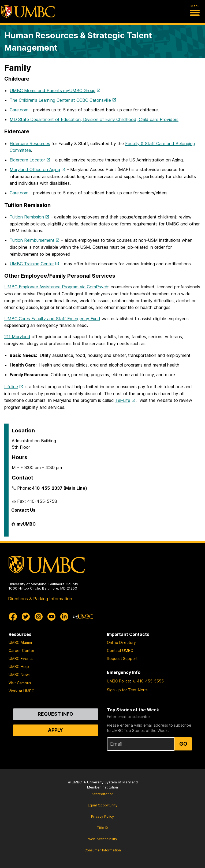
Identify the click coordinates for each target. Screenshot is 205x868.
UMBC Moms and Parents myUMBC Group (53, 90)
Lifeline (11, 387)
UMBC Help (19, 667)
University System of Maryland (112, 782)
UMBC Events (21, 658)
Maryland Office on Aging (35, 169)
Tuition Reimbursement (32, 240)
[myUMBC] (83, 617)
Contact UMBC (120, 650)
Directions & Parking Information (40, 599)
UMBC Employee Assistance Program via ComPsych (56, 287)
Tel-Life (123, 400)
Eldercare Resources (30, 144)
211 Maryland (17, 337)
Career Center (21, 650)
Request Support (122, 658)
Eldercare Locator (27, 160)
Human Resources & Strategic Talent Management (78, 41)
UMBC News (20, 675)
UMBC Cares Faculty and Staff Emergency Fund (52, 319)
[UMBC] (28, 12)
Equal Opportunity (103, 805)
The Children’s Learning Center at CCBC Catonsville (60, 100)
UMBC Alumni (20, 642)
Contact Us (23, 510)
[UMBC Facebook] (13, 617)
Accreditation (102, 794)
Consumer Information (103, 850)
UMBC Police (118, 681)
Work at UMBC (21, 691)
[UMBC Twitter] (26, 617)
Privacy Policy (102, 816)
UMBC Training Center (32, 264)
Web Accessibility (103, 839)
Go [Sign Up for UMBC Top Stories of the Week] (183, 744)
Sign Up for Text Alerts (127, 690)
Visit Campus (20, 683)
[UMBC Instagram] (39, 617)
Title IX (102, 828)
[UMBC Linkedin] (64, 617)
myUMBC (26, 526)
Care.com (19, 110)
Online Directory (121, 642)
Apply (55, 730)
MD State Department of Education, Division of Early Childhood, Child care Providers (94, 119)
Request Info (55, 714)
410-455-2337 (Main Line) (59, 488)
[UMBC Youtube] (51, 617)
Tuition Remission (27, 217)
